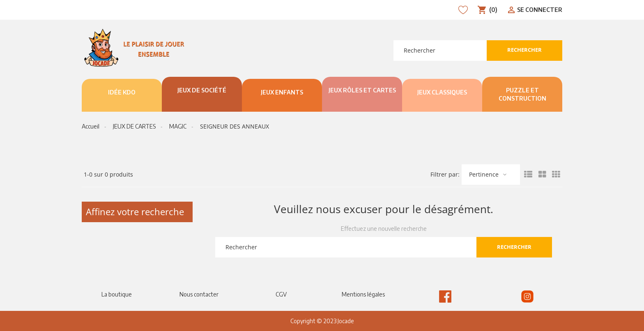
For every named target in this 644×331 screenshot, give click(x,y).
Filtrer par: (445, 175)
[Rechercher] (440, 51)
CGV (281, 294)
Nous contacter (199, 294)
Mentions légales (363, 294)
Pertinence (484, 174)
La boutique (117, 294)
